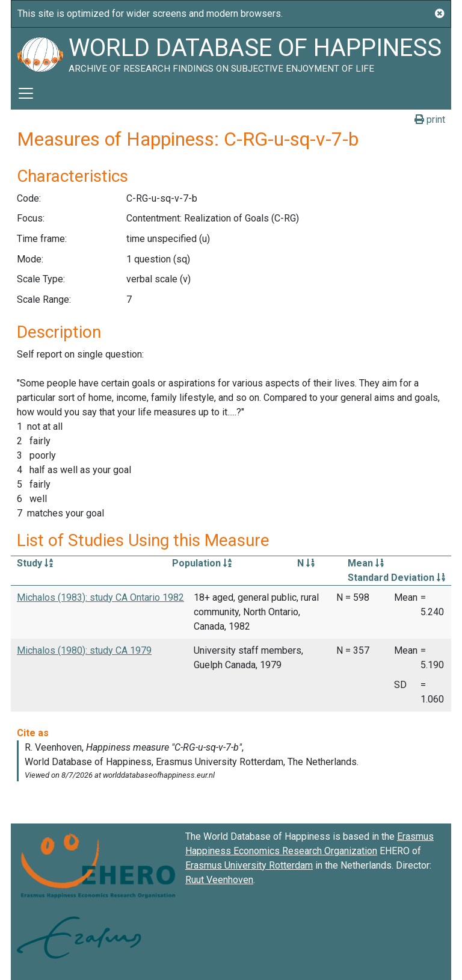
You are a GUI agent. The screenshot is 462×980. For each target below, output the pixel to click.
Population (202, 563)
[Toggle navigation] (26, 93)
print (430, 119)
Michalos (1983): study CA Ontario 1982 (100, 597)
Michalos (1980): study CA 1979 (84, 650)
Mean (366, 563)
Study (35, 563)
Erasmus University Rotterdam (249, 865)
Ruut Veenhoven (219, 880)
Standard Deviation (396, 578)
